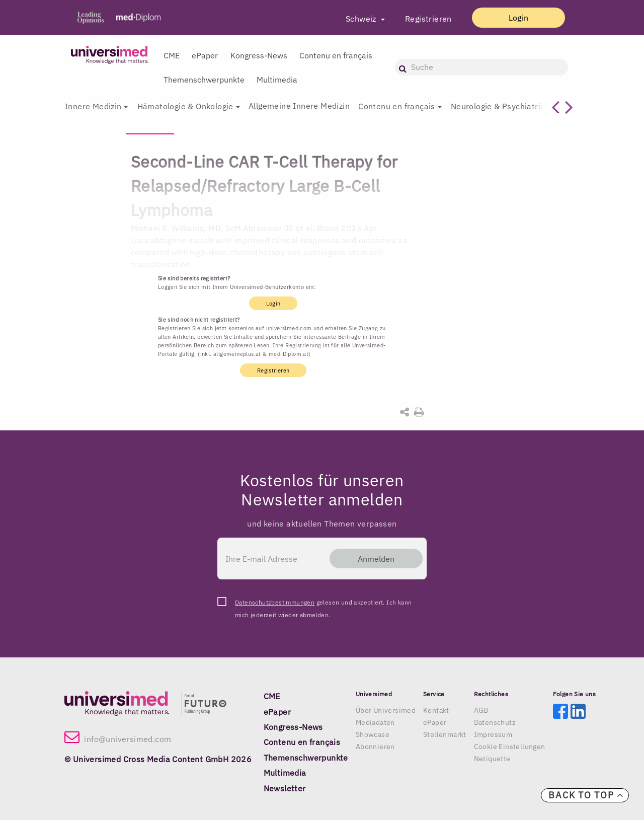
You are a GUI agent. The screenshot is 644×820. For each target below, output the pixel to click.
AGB (481, 710)
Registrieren (425, 19)
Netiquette (492, 759)
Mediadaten (375, 722)
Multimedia (277, 80)
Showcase (373, 734)
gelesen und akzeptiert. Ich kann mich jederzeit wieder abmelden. (323, 604)
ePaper (205, 55)
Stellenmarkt (445, 734)
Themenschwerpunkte (204, 80)
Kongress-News (259, 55)
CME (172, 55)
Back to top (586, 795)
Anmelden (374, 559)
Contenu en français (336, 55)
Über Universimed (386, 710)
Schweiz (358, 19)
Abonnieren (375, 747)
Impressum (493, 734)
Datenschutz (495, 722)
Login (517, 18)
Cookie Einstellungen (510, 747)
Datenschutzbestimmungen (275, 602)
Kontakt (436, 710)
